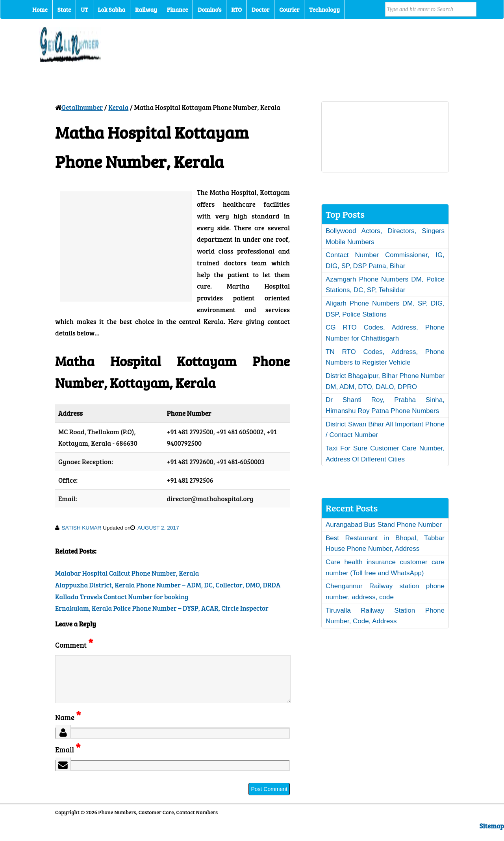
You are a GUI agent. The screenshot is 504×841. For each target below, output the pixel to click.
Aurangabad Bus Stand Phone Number (384, 525)
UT (84, 9)
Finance (177, 9)
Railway (146, 9)
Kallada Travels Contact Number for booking (122, 597)
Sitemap (492, 835)
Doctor (260, 9)
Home (40, 9)
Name (68, 727)
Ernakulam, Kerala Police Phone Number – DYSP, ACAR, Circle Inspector (162, 608)
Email (68, 759)
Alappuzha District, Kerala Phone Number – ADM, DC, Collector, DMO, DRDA (168, 585)
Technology (324, 9)
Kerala (118, 107)
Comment (74, 645)
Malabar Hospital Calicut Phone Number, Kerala (127, 573)
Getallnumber (82, 107)
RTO (236, 9)
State (64, 9)
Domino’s (209, 9)
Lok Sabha (112, 9)
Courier (289, 9)
